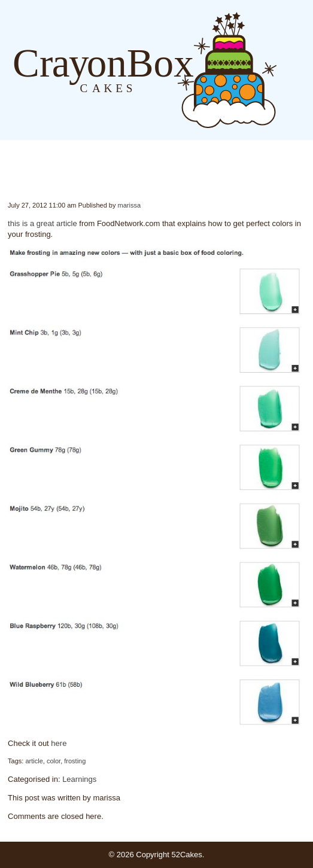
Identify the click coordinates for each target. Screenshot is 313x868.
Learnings (79, 779)
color (54, 761)
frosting (75, 761)
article (34, 761)
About (295, 70)
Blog (283, 70)
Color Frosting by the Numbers (9, 176)
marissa (130, 205)
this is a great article (42, 223)
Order (307, 70)
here (59, 743)
